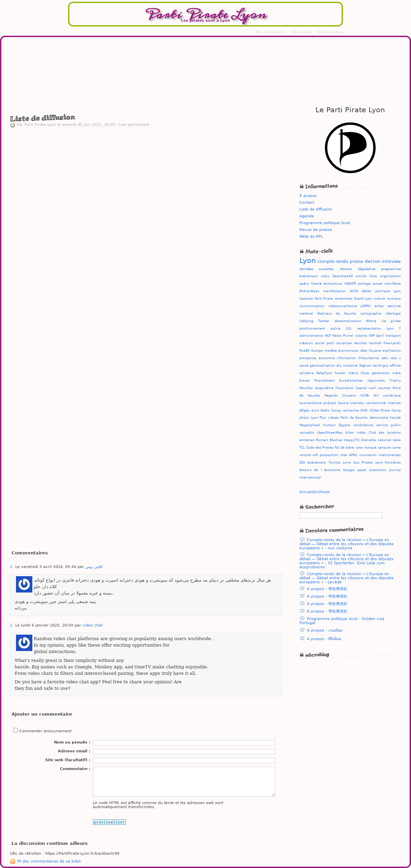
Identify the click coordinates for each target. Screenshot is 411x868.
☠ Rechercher (317, 506)
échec (379, 306)
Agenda (307, 216)
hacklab (375, 343)
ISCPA (365, 396)
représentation (369, 329)
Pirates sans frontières (381, 463)
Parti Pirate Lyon (205, 14)
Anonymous (333, 283)
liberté (316, 283)
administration (311, 336)
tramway (357, 403)
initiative (350, 366)
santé (304, 366)
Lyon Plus (319, 418)
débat (366, 291)
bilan (350, 433)
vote (359, 448)
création (306, 343)
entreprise (308, 358)
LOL (349, 329)
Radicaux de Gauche (337, 314)
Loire (347, 463)
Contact (307, 202)
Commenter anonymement (45, 731)
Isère (397, 440)
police (336, 329)
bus (356, 463)
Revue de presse (316, 230)
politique (383, 291)
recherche (351, 411)
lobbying (306, 321)
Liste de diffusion (316, 209)
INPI (372, 336)
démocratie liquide (385, 418)
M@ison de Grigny (374, 366)
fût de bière (344, 448)
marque (370, 448)
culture (379, 298)
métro (353, 373)
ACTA (354, 291)
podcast (330, 403)
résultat (360, 343)
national (384, 440)
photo (304, 418)
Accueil (306, 492)
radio (325, 276)
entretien (307, 440)
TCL (302, 448)
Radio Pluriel (343, 336)
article (361, 276)
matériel (306, 314)
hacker (340, 373)
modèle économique (341, 351)
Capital (361, 388)
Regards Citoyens (340, 396)
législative (367, 269)
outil (373, 388)
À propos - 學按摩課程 (327, 589)
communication (312, 306)
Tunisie (334, 463)
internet (394, 403)
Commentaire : (75, 769)
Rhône (371, 321)
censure (384, 448)
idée (364, 351)
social (320, 343)
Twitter (324, 321)
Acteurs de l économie (320, 470)
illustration (344, 388)
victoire (361, 336)
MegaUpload (310, 425)
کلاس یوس (94, 567)
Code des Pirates (320, 448)
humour (330, 425)
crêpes (333, 418)
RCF (328, 336)
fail (376, 396)
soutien (384, 388)
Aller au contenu (331, 32)
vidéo (361, 433)
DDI (302, 463)
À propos (308, 196)
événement (317, 463)
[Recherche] (341, 515)
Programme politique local (325, 223)
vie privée (391, 321)
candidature (363, 425)
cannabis (307, 433)
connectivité (376, 403)
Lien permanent (134, 124)
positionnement (312, 329)
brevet (305, 381)
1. (12, 567)
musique (394, 299)
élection (373, 262)
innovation (368, 455)
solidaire (307, 373)
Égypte (344, 425)
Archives (321, 492)
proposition (329, 455)
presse (356, 262)
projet (378, 283)
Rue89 (305, 351)
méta (397, 373)
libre (373, 276)
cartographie (371, 314)
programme (391, 269)
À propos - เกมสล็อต (325, 630)
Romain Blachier (329, 440)
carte (397, 448)
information (346, 358)
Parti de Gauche (354, 418)
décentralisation (348, 321)
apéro (304, 283)
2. (12, 625)
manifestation (335, 291)
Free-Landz (392, 343)
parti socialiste (339, 343)
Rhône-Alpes (309, 291)
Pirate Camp (391, 411)
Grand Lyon (363, 298)
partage (364, 283)
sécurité (394, 306)
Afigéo (305, 411)
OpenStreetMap (330, 433)
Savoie (343, 403)
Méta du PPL (311, 236)
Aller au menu (302, 32)
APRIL (353, 455)
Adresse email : (74, 751)
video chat (92, 625)
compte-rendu (333, 261)
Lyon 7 (394, 329)
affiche (395, 366)
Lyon (308, 261)
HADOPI (350, 283)
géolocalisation (323, 366)
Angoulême (324, 388)
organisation (390, 276)
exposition (378, 470)
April (380, 336)
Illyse (365, 373)
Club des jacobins (385, 433)
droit (315, 411)
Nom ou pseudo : (72, 742)
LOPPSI (366, 306)
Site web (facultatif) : (68, 760)
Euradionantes (351, 381)
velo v (396, 358)
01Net (374, 411)
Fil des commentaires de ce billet (49, 861)
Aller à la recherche (270, 32)
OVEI (364, 411)
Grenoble (368, 440)
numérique (392, 396)
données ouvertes (316, 269)
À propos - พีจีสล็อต (324, 639)
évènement (309, 276)
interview (391, 262)
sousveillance (310, 403)
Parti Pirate (324, 298)
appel (362, 470)
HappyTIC (352, 440)
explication (392, 351)
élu (339, 366)
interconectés (390, 455)
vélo (385, 358)
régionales (376, 381)
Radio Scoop (331, 411)
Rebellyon (324, 373)
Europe (317, 351)
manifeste (393, 283)
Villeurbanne (369, 358)
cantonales (343, 298)
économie (327, 358)
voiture (305, 455)
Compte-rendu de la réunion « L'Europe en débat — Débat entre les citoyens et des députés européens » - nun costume (347, 544)
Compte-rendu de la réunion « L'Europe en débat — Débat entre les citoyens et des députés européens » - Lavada (347, 578)
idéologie (393, 314)
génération (381, 373)
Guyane (375, 351)
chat (344, 455)
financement (325, 381)
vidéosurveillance (343, 306)
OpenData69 (343, 276)
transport (393, 336)
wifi (315, 455)
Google (349, 470)
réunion (346, 269)
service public (389, 425)
